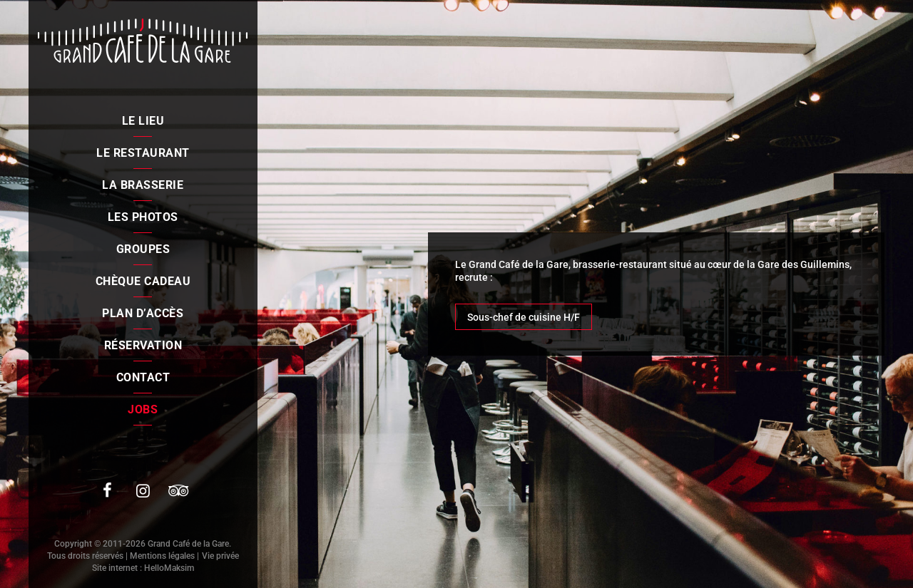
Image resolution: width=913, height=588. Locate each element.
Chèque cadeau (143, 281)
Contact (143, 377)
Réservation (143, 345)
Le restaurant (143, 153)
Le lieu (143, 121)
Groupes (143, 249)
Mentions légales (162, 556)
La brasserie (143, 185)
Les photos (143, 217)
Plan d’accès (143, 313)
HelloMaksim (169, 568)
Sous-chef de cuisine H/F (524, 317)
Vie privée (220, 556)
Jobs (143, 409)
